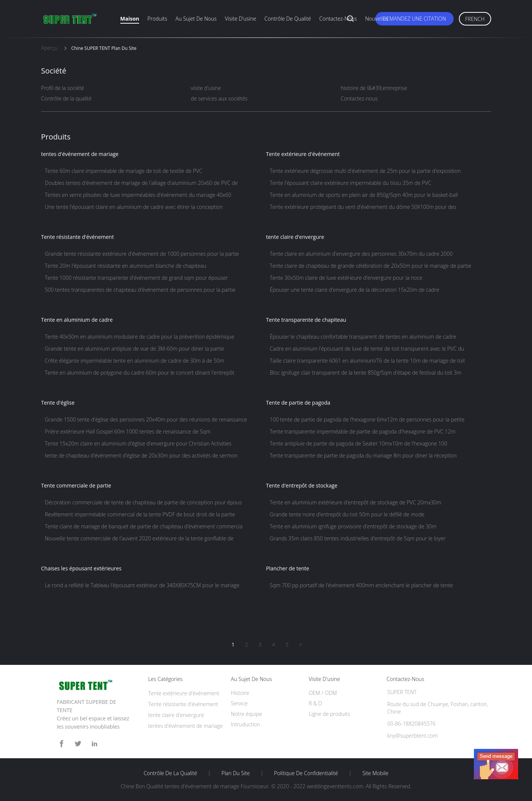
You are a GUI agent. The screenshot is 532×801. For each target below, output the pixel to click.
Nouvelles (377, 19)
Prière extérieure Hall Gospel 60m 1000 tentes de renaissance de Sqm (128, 431)
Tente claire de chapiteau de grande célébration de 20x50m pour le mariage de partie (371, 266)
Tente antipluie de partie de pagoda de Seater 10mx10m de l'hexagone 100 (359, 443)
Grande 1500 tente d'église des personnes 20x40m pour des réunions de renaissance (146, 419)
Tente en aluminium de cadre (77, 320)
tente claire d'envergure (295, 237)
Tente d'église (58, 403)
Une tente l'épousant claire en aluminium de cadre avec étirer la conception (134, 207)
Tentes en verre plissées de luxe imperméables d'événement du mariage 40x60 (138, 195)
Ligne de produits (329, 714)
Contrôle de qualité (288, 19)
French (475, 19)
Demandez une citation (414, 19)
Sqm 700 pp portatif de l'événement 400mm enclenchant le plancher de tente (362, 585)
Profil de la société (63, 88)
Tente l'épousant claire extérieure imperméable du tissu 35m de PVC (351, 183)
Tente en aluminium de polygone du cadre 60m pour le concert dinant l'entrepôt (140, 373)
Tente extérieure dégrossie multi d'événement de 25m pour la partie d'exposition (365, 171)
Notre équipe (247, 714)
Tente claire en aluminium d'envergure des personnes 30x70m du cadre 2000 (361, 254)
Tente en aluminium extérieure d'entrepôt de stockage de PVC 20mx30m (356, 502)
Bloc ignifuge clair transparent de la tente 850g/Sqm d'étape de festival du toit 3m (366, 373)
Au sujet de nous (196, 19)
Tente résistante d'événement (78, 237)
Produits (157, 19)
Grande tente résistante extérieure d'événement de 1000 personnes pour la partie (142, 254)
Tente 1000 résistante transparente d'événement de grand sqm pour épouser (137, 278)
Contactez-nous (338, 19)
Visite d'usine (241, 19)
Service (239, 703)
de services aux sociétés (219, 98)
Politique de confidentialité (306, 773)
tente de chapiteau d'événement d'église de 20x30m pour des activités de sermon (141, 455)
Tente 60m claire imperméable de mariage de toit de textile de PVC (124, 171)
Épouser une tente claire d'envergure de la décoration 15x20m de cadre (355, 290)
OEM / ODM (323, 693)
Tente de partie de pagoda (298, 403)
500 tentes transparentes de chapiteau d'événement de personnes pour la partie (140, 290)
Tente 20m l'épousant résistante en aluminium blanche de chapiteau (126, 266)
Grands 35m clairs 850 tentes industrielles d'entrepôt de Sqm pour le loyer (358, 538)
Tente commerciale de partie (76, 485)
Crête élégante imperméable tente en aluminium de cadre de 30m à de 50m (135, 361)
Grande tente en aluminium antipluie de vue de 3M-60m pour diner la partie (135, 349)
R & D (315, 703)
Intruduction (246, 724)
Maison (130, 19)
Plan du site (236, 773)
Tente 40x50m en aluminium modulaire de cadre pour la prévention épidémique (140, 337)
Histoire (240, 693)
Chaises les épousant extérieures (81, 568)
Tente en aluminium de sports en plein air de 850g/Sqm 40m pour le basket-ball (364, 195)
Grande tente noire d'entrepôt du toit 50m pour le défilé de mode (347, 514)
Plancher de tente (288, 568)
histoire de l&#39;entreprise (374, 88)
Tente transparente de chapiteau (306, 320)
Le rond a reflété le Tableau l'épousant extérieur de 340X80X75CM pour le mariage (142, 585)
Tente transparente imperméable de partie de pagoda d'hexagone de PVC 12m (363, 431)
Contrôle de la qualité (67, 98)
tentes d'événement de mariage (80, 154)
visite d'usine (206, 88)
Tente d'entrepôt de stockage (302, 485)
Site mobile (375, 773)
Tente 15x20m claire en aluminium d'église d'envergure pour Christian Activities (138, 443)
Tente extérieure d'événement (303, 154)
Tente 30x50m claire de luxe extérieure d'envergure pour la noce (346, 278)
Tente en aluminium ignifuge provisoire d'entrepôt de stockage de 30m (353, 526)
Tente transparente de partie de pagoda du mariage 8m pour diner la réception (363, 455)
